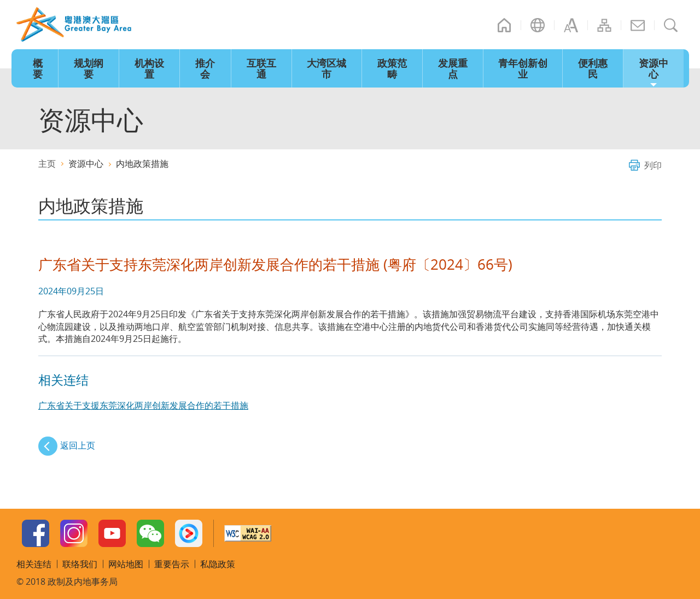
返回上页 (78, 445)
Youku (189, 533)
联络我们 (638, 25)
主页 (504, 25)
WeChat (150, 533)
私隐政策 (218, 564)
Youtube (112, 533)
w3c (248, 533)
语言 (538, 25)
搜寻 (671, 25)
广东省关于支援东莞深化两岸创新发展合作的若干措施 (143, 405)
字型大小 (571, 25)
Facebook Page (36, 533)
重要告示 (172, 564)
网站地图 (604, 25)
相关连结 (34, 564)
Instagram (74, 533)
